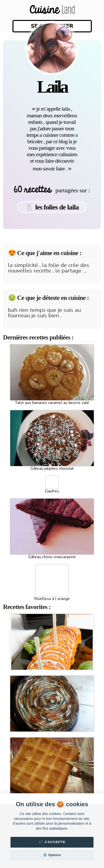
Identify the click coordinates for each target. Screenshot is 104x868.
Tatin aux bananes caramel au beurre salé (52, 403)
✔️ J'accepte (52, 842)
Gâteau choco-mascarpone (52, 557)
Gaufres (52, 491)
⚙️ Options (52, 855)
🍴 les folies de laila (52, 207)
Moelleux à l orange (52, 599)
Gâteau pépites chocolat (52, 468)
